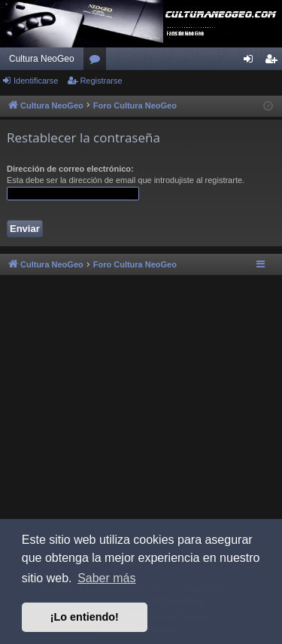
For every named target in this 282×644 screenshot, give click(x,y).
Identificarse (36, 81)
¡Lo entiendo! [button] (85, 617)
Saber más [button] (106, 578)
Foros (98, 62)
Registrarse (101, 81)
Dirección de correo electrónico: (70, 169)
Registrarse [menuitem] (274, 62)
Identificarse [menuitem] (252, 62)
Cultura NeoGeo (42, 59)
